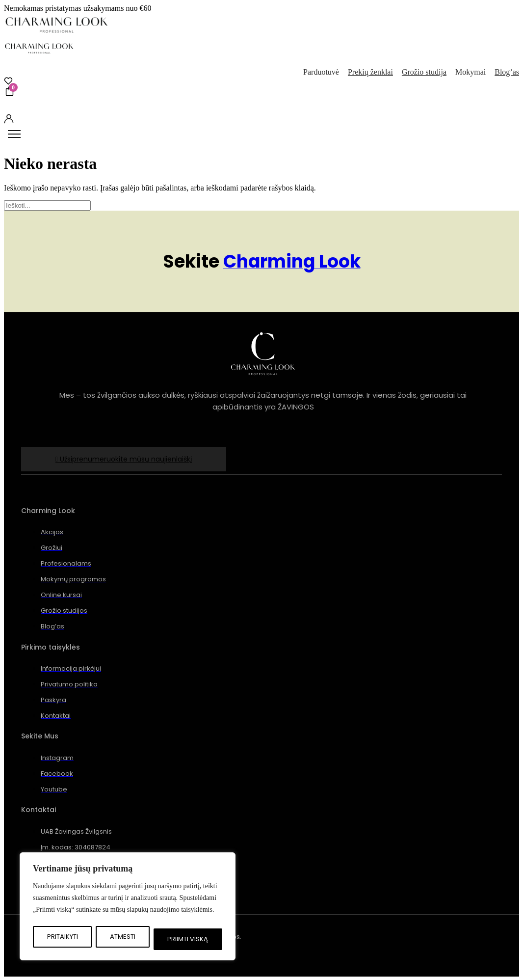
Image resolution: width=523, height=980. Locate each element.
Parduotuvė (321, 72)
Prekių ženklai (370, 72)
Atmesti (123, 937)
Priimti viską (188, 939)
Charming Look (292, 261)
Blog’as (507, 72)
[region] (128, 906)
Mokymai (471, 72)
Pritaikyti (63, 937)
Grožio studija (424, 72)
